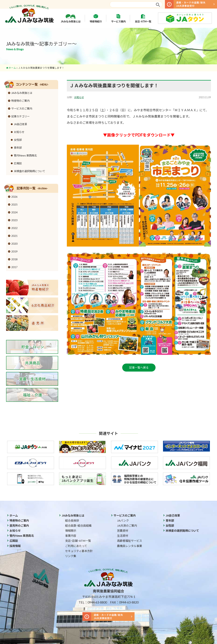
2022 (14, 228)
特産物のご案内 (20, 101)
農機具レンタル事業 (130, 546)
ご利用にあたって (76, 546)
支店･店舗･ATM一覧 (78, 541)
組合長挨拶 (72, 520)
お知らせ (79, 97)
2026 (14, 197)
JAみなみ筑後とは (71, 18)
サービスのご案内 (22, 108)
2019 (14, 251)
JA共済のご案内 (127, 526)
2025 (14, 204)
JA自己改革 (20, 124)
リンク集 (71, 556)
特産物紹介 (96, 18)
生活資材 (123, 536)
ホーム (12, 68)
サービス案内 (118, 18)
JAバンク (123, 520)
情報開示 (71, 531)
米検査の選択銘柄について (30, 171)
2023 (14, 220)
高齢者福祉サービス (130, 541)
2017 (14, 267)
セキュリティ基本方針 (79, 551)
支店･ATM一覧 (143, 18)
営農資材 (123, 531)
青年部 (18, 148)
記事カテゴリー (20, 116)
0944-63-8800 (97, 602)
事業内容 (71, 536)
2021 (14, 236)
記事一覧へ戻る (139, 367)
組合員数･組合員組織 (78, 526)
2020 (14, 244)
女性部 (18, 140)
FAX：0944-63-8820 (124, 602)
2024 (14, 212)
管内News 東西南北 (25, 155)
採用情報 (15, 546)
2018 (14, 259)
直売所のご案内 (19, 526)
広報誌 (18, 163)
